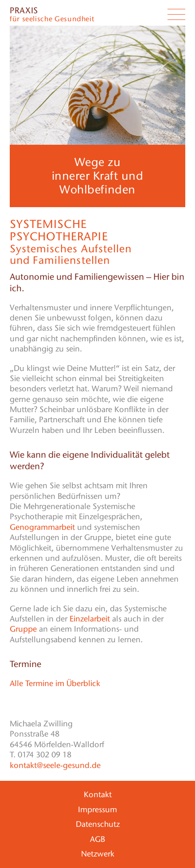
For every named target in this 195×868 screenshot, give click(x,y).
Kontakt (98, 795)
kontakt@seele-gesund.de (55, 765)
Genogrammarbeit (42, 527)
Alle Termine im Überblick (55, 683)
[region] (97, 85)
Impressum (97, 810)
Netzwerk (98, 854)
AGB (97, 839)
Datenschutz (98, 824)
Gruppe (23, 629)
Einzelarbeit (90, 619)
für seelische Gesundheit (52, 15)
